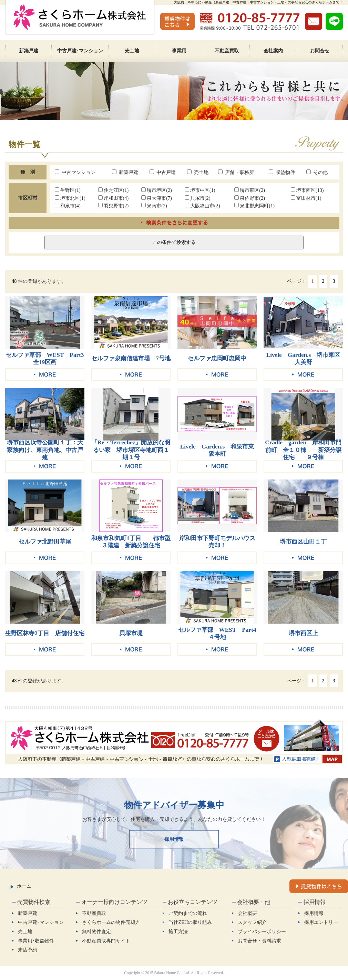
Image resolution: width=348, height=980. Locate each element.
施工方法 (178, 931)
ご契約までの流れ (188, 913)
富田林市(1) (306, 198)
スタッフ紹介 (252, 922)
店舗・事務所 (236, 172)
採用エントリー (321, 922)
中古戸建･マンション (41, 922)
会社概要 (247, 913)
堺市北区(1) (70, 198)
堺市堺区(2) (157, 190)
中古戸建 (163, 172)
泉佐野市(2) (250, 198)
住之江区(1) (114, 190)
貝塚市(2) (198, 198)
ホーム (21, 886)
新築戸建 (125, 172)
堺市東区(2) (250, 190)
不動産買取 (94, 913)
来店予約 (28, 950)
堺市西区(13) (307, 190)
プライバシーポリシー (262, 931)
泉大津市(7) (157, 198)
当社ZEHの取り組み (190, 922)
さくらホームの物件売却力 (111, 922)
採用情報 (174, 839)
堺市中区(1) (200, 190)
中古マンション (75, 172)
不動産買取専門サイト (106, 941)
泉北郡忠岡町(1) (254, 206)
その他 (317, 172)
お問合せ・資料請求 (259, 941)
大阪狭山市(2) (202, 206)
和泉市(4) (68, 206)
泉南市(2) (154, 206)
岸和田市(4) (114, 198)
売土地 (198, 172)
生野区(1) (68, 190)
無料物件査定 (96, 931)
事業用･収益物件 (36, 941)
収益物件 (282, 172)
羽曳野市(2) (114, 206)
